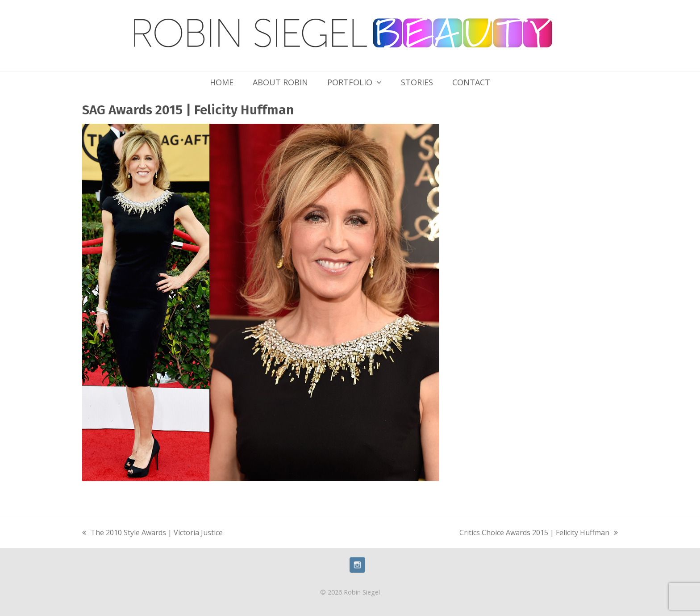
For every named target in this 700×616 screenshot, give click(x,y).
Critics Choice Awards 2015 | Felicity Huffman (539, 533)
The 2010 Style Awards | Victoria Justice (152, 533)
